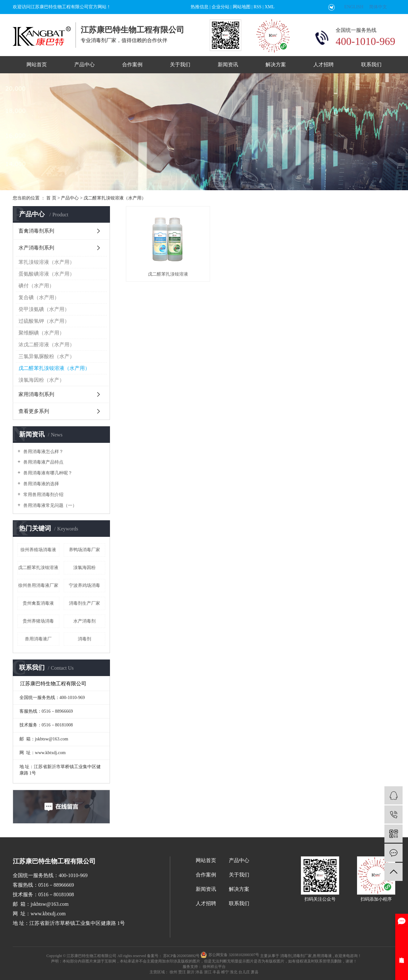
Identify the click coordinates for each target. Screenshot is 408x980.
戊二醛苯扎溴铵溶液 (38, 568)
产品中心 (84, 65)
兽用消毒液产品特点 (43, 462)
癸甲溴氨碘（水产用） (44, 309)
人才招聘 (324, 65)
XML (270, 7)
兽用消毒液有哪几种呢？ (47, 473)
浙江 (208, 972)
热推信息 (200, 7)
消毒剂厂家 (302, 956)
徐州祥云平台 (214, 967)
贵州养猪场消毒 (38, 621)
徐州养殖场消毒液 (38, 550)
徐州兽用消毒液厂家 (38, 585)
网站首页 (37, 65)
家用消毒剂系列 (36, 394)
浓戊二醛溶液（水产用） (47, 345)
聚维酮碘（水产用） (41, 333)
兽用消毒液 (322, 956)
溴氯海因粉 (84, 568)
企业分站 (221, 7)
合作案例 (132, 65)
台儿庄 (244, 972)
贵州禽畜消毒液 (38, 603)
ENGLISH (354, 7)
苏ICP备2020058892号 (182, 956)
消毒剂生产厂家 (84, 603)
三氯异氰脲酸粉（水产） (47, 356)
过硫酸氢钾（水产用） (44, 321)
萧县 (255, 972)
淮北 (234, 972)
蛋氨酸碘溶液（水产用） (47, 274)
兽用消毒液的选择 (40, 484)
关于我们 (180, 65)
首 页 (51, 198)
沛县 (199, 972)
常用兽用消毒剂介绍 (43, 495)
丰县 (216, 972)
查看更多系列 (34, 411)
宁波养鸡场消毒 (84, 585)
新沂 (191, 972)
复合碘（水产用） (39, 297)
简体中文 (378, 7)
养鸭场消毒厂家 (84, 550)
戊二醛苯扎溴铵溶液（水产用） (115, 198)
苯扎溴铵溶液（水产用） (47, 262)
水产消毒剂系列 (36, 248)
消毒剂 (84, 639)
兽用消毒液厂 (38, 639)
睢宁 (225, 972)
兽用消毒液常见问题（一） (49, 505)
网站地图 (242, 7)
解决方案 (276, 65)
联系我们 (371, 65)
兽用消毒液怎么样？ (43, 452)
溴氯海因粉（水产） (41, 380)
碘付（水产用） (36, 286)
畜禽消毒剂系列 (36, 231)
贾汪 (182, 972)
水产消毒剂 (84, 621)
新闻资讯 (228, 65)
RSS (257, 7)
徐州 (173, 972)
